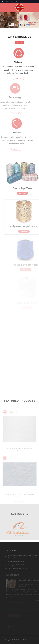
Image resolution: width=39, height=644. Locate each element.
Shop (18, 43)
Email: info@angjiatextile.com (20, 568)
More (15, 79)
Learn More (26, 193)
